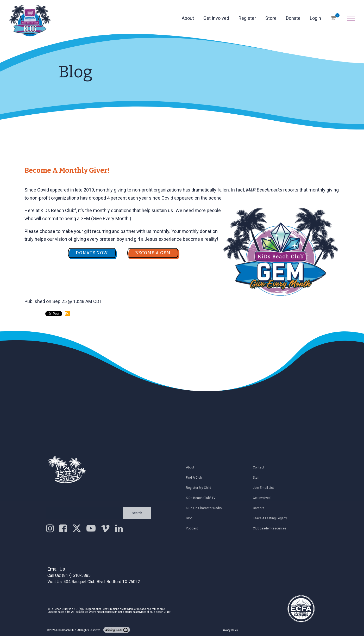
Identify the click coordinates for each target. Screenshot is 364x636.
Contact (260, 467)
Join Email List (265, 488)
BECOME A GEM (153, 253)
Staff (258, 478)
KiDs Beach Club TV (203, 498)
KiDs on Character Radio (206, 508)
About (188, 18)
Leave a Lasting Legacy (271, 518)
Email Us (56, 569)
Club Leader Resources (271, 528)
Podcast (194, 528)
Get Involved (216, 18)
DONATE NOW (92, 253)
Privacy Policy (230, 630)
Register (247, 18)
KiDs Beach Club (66, 630)
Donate (293, 18)
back (34, 335)
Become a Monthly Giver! (67, 170)
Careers (260, 508)
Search (135, 513)
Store (271, 18)
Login (315, 18)
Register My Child (200, 488)
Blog (191, 518)
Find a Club (196, 478)
